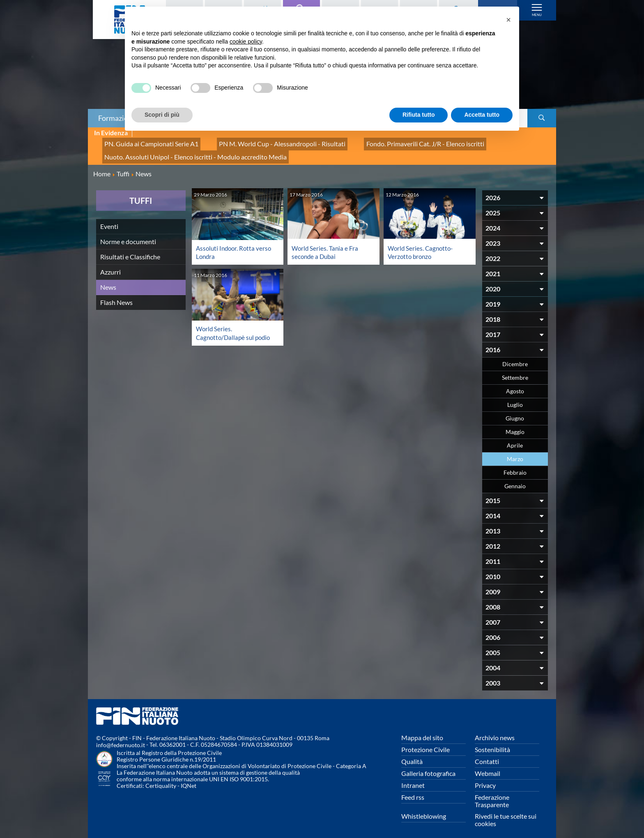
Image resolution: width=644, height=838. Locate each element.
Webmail (488, 765)
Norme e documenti (128, 234)
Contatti (487, 754)
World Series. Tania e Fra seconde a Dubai (326, 244)
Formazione (117, 118)
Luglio (515, 397)
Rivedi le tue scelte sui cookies (506, 812)
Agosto (515, 383)
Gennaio (515, 478)
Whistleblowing (424, 808)
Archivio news (495, 730)
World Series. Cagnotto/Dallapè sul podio (235, 325)
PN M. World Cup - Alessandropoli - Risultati (261, 142)
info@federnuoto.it (121, 738)
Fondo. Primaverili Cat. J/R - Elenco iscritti (389, 142)
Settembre (515, 370)
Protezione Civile (425, 742)
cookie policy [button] (246, 42)
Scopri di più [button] (162, 115)
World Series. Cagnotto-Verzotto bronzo (422, 244)
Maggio (515, 424)
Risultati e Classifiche (130, 249)
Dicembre (515, 356)
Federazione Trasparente (492, 793)
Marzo (515, 451)
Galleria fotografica (428, 765)
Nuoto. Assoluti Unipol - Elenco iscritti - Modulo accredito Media (185, 151)
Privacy (485, 777)
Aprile (515, 437)
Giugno (515, 410)
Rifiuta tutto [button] (419, 115)
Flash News (116, 294)
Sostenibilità (492, 742)
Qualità (412, 754)
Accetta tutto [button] (482, 115)
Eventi (109, 218)
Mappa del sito (422, 730)
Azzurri (110, 264)
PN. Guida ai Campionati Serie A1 (145, 142)
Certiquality (161, 778)
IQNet (189, 778)
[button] (508, 20)
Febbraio (515, 465)
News (108, 279)
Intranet (413, 777)
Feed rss (413, 789)
